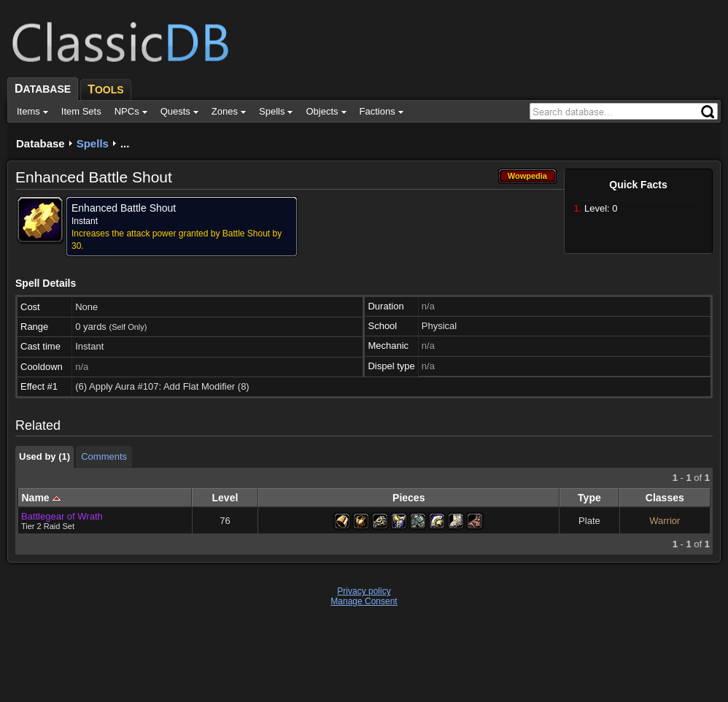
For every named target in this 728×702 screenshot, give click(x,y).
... (125, 143)
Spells (93, 143)
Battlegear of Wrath (62, 516)
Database (40, 143)
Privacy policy (364, 591)
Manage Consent (364, 601)
